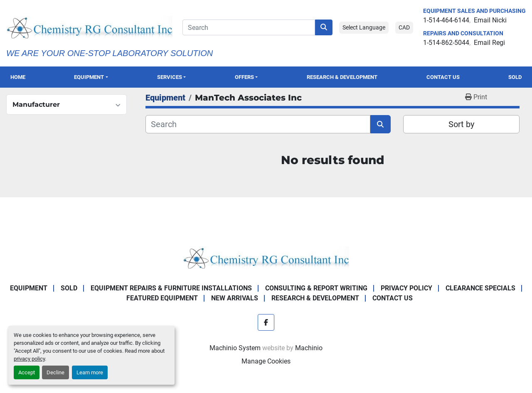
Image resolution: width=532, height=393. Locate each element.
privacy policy (29, 359)
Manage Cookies (266, 361)
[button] (91, 77)
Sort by (461, 124)
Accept (27, 372)
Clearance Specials (480, 288)
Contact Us (443, 77)
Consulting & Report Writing (316, 288)
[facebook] (266, 322)
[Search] (249, 27)
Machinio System (235, 348)
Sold (515, 77)
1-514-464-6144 (446, 20)
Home (18, 77)
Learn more (90, 372)
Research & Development (342, 77)
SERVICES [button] (170, 77)
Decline (55, 372)
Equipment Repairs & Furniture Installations (171, 288)
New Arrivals (235, 298)
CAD (404, 27)
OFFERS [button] (244, 77)
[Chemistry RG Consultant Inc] (266, 257)
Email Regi (489, 43)
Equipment (89, 77)
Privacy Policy (406, 288)
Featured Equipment (162, 298)
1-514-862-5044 (446, 43)
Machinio (309, 348)
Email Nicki (490, 20)
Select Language (364, 27)
